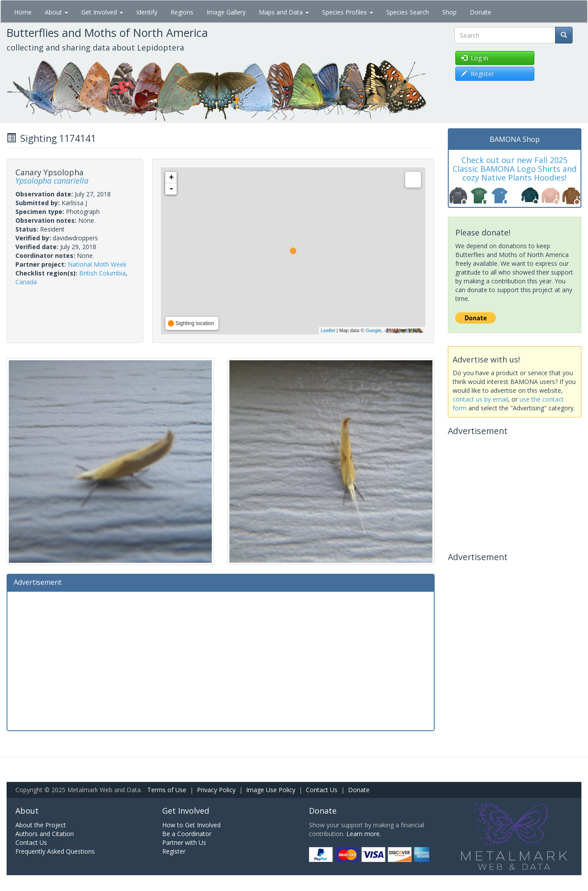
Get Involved (102, 12)
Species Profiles (348, 12)
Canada (26, 282)
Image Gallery (226, 12)
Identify (147, 12)
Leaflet (328, 330)
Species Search (408, 12)
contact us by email (480, 399)
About (56, 12)
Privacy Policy (216, 790)
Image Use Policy (271, 790)
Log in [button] (475, 58)
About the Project (41, 825)
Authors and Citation (45, 834)
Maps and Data (284, 12)
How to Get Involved (191, 825)
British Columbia (102, 273)
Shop (449, 12)
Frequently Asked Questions (55, 851)
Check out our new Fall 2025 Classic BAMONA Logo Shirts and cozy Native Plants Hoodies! (515, 169)
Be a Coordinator (187, 834)
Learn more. (364, 834)
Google (373, 330)
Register (174, 851)
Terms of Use (167, 790)
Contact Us (322, 790)
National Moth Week (97, 264)
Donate (481, 12)
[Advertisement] (221, 660)
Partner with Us (184, 842)
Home (23, 12)
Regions (182, 12)
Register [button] (477, 74)
